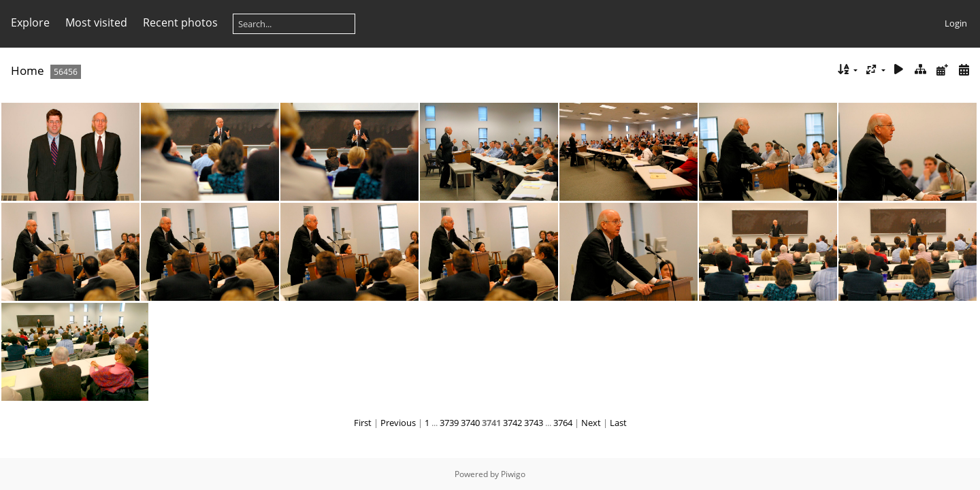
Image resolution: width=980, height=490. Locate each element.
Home (28, 70)
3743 (534, 423)
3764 (563, 423)
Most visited (96, 22)
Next (591, 423)
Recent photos (180, 22)
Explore (30, 22)
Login (956, 23)
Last (618, 423)
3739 (449, 423)
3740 (470, 423)
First (363, 423)
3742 (512, 423)
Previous (398, 423)
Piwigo (513, 474)
